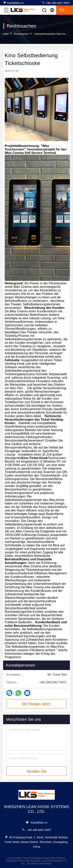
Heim (6, 34)
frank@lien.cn (13, 3)
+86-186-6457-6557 (56, 3)
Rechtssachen (21, 34)
